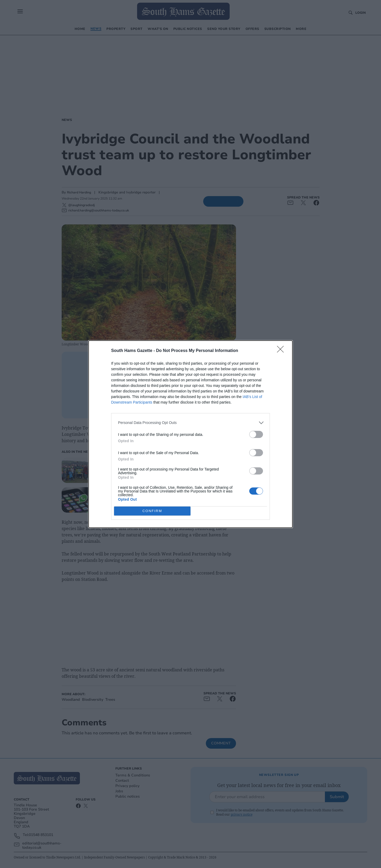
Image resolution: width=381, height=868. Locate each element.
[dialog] (190, 434)
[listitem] (190, 423)
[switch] (256, 434)
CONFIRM (152, 511)
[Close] (282, 351)
